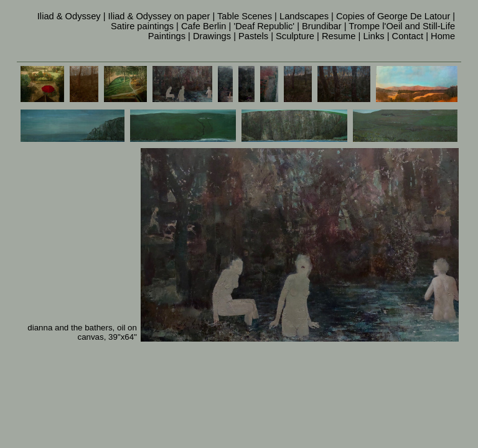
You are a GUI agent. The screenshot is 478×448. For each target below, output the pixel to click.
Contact (408, 36)
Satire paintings (142, 26)
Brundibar (322, 26)
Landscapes (304, 16)
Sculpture (295, 36)
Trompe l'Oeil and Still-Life (402, 26)
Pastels (253, 36)
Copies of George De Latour (393, 16)
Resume (339, 36)
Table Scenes (245, 16)
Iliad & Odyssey (69, 16)
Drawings (212, 36)
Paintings (167, 36)
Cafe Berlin (204, 26)
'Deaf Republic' (264, 26)
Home (443, 36)
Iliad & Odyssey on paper (159, 16)
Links (373, 36)
